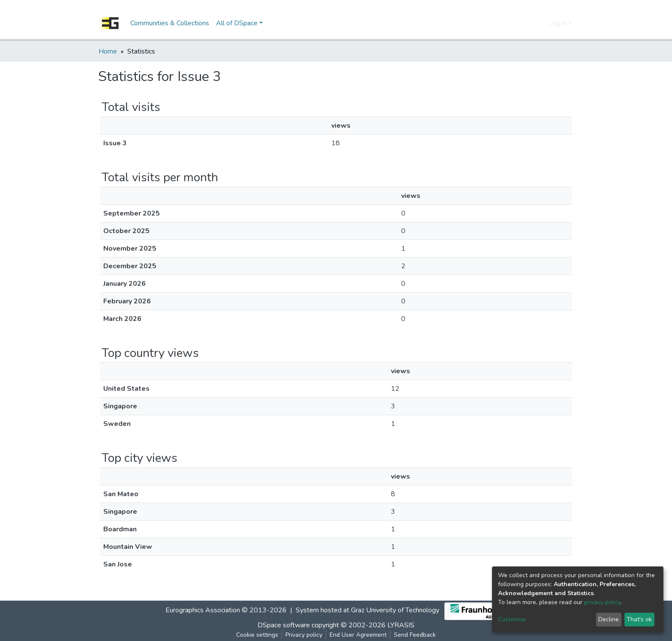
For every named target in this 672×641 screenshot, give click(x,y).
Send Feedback (415, 635)
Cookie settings (257, 635)
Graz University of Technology (395, 610)
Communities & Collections (170, 23)
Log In (558, 23)
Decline (609, 619)
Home (108, 51)
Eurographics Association (203, 610)
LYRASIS (401, 625)
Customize (512, 619)
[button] (540, 23)
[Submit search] (527, 23)
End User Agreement (358, 635)
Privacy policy (304, 635)
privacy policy (602, 602)
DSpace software (284, 625)
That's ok (639, 619)
